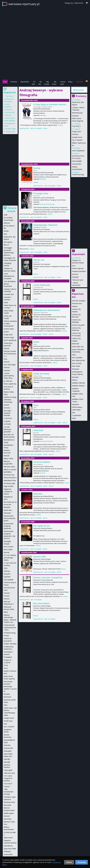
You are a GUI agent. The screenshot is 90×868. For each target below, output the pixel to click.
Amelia (6, 231)
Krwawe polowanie (79, 271)
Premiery (14, 82)
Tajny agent (8, 770)
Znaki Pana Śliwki (10, 849)
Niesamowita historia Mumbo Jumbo (10, 518)
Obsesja (8, 115)
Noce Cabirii (8, 549)
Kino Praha (76, 366)
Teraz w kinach (12, 210)
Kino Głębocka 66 (78, 360)
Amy (5, 234)
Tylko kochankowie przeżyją (8, 792)
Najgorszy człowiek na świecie (8, 491)
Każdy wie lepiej (41, 374)
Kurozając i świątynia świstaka (8, 413)
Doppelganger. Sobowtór (45, 225)
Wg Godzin (47, 83)
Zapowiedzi (25, 82)
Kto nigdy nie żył (41, 526)
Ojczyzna (75, 116)
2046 (5, 215)
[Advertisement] (45, 64)
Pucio (6, 668)
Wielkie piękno (9, 813)
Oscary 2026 (63, 83)
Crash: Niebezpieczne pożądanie (9, 276)
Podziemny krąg (78, 174)
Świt (74, 413)
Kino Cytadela (77, 358)
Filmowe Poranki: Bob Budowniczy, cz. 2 (10, 354)
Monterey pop (77, 113)
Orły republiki (77, 161)
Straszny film (77, 164)
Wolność (7, 816)
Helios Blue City (78, 347)
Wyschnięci (8, 819)
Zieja (36, 405)
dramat (43, 204)
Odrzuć (69, 862)
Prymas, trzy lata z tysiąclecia (48, 577)
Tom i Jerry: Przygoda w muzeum (8, 778)
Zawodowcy (8, 846)
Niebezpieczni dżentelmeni (47, 310)
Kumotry (75, 134)
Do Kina (34, 83)
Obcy (6, 568)
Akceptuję (81, 862)
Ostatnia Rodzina (42, 462)
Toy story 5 (76, 126)
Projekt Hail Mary (10, 644)
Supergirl (75, 277)
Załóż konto (79, 3)
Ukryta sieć (39, 260)
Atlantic (75, 306)
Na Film (40, 83)
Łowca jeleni (8, 854)
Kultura (75, 380)
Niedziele (7, 507)
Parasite (7, 593)
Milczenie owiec (9, 467)
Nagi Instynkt (9, 486)
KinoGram (76, 369)
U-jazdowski (76, 415)
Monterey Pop (9, 475)
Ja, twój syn (8, 381)
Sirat (5, 724)
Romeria (7, 694)
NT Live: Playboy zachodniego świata (10, 558)
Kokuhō (6, 405)
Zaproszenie (8, 838)
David (6, 302)
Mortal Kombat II (10, 478)
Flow (5, 359)
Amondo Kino (77, 303)
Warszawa (78, 90)
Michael (6, 456)
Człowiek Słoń (9, 294)
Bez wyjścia (8, 242)
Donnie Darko (9, 329)
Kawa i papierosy (10, 384)
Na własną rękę (9, 483)
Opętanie (7, 577)
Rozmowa (7, 697)
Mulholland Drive (10, 480)
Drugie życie (76, 131)
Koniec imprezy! (78, 268)
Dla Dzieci (54, 83)
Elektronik (76, 344)
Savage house (77, 137)
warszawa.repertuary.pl (24, 4)
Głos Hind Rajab (10, 365)
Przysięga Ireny (41, 193)
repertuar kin (24, 128)
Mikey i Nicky (8, 458)
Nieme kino (8, 510)
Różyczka (38, 494)
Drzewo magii (10, 129)
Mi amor (75, 274)
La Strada (7, 424)
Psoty (6, 665)
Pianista (7, 599)
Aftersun (7, 223)
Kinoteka (75, 377)
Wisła (74, 418)
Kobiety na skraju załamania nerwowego (10, 400)
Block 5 (6, 245)
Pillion (6, 612)
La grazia (7, 421)
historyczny (51, 204)
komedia (43, 115)
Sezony (37, 168)
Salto (6, 705)
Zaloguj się (69, 3)
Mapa (70, 82)
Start (5, 82)
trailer (45, 128)
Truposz (7, 786)
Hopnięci (7, 370)
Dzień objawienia (78, 151)
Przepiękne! (8, 657)
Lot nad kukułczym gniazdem (7, 429)
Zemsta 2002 (40, 557)
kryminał (43, 441)
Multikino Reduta (78, 386)
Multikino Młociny (78, 383)
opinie (59, 302)
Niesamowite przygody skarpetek (9, 526)
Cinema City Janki (78, 325)
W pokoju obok (9, 802)
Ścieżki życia (8, 721)
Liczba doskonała (42, 285)
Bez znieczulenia (41, 603)
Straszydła (8, 751)
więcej (61, 125)
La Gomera (8, 418)
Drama (6, 332)
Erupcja (6, 348)
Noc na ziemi (8, 547)
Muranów (75, 404)
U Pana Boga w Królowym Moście (50, 104)
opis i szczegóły (36, 128)
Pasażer (7, 596)
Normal (6, 552)
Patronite (79, 82)
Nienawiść (7, 513)
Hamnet (7, 367)
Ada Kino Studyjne (79, 301)
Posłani (6, 636)
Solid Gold (38, 430)
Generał (7, 362)
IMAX (74, 355)
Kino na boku (77, 363)
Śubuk (36, 342)
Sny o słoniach (77, 140)
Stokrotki (7, 745)
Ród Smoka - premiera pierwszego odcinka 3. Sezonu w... (10, 686)
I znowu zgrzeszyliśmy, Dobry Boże (9, 376)
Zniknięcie (7, 851)
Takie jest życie (78, 280)
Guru (74, 266)
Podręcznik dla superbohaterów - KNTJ (10, 627)
